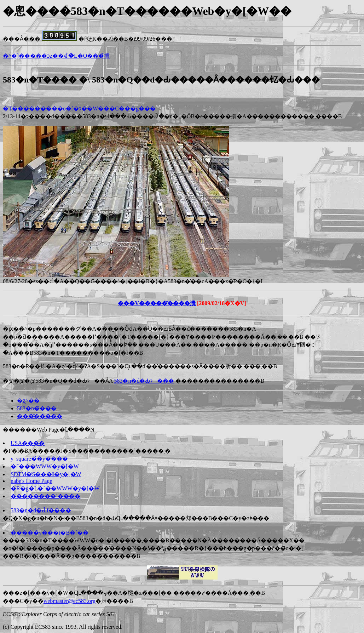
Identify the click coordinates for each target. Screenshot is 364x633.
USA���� (28, 443)
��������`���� (45, 496)
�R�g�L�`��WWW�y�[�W (55, 488)
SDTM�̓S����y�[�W (46, 474)
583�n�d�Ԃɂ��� (144, 381)
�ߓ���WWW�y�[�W (45, 466)
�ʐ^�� (28, 401)
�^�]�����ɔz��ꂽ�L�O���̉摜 (56, 56)
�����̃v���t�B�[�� (50, 533)
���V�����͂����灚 (157, 303)
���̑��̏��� (40, 416)
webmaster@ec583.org (70, 601)
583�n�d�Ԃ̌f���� (41, 510)
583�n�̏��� (37, 408)
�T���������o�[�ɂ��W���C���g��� (79, 109)
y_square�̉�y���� (39, 459)
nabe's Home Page (31, 481)
